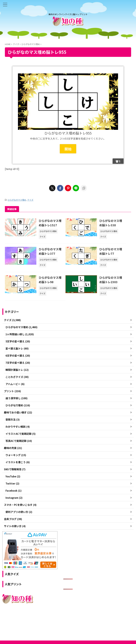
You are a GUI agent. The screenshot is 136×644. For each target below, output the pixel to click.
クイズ (30, 200)
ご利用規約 (57, 617)
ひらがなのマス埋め (17, 200)
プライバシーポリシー (75, 617)
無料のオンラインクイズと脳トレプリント (68, 623)
